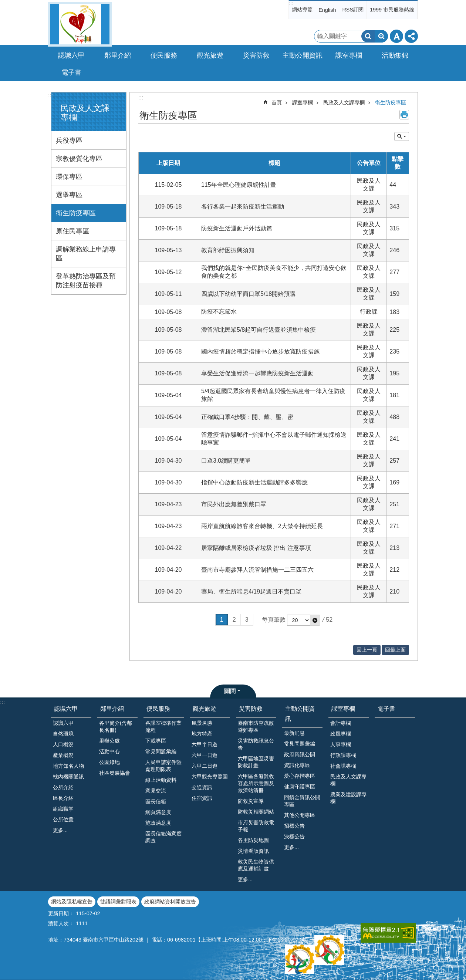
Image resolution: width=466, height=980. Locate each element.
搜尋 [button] (368, 36)
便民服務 (158, 709)
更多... (60, 830)
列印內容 (404, 115)
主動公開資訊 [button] (303, 55)
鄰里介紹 (112, 709)
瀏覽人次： (61, 923)
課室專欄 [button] (349, 55)
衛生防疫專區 (76, 213)
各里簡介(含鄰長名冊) (116, 726)
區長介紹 (63, 798)
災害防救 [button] (256, 55)
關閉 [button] (230, 691)
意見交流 (156, 791)
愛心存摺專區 (300, 776)
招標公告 (294, 826)
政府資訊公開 (300, 754)
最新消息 (294, 733)
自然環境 (63, 734)
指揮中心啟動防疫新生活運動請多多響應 (254, 482)
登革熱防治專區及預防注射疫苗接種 (86, 281)
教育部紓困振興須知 (228, 250)
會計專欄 (341, 723)
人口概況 (63, 744)
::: (291, 3)
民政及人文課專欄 (344, 102)
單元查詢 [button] (402, 136)
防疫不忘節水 (219, 312)
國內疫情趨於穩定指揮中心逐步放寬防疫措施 (260, 352)
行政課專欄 (343, 755)
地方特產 (202, 734)
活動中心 (109, 751)
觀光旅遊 (205, 709)
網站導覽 (302, 10)
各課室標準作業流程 (163, 726)
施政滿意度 (158, 823)
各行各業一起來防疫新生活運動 (243, 207)
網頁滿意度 (158, 812)
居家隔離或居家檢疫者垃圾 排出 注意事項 (256, 548)
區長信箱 (156, 801)
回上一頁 (367, 650)
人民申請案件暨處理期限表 (163, 766)
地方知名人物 (68, 766)
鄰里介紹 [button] (118, 55)
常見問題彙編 (300, 744)
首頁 (277, 102)
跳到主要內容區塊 (4, 4)
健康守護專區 (300, 787)
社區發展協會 (115, 773)
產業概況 (63, 755)
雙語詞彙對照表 (118, 902)
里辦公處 (109, 741)
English (327, 10)
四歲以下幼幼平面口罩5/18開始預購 (248, 294)
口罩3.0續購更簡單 (226, 461)
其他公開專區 (300, 815)
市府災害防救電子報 (256, 826)
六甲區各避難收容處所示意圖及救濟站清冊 (256, 783)
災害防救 (251, 709)
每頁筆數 (274, 620)
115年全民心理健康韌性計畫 (239, 185)
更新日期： (61, 913)
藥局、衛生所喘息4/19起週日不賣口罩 (251, 592)
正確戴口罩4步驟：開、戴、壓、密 (247, 417)
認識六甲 (66, 709)
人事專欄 (341, 744)
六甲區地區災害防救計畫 (256, 762)
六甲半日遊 (205, 744)
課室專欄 (303, 102)
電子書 (71, 72)
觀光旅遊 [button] (210, 55)
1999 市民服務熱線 (392, 10)
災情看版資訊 (253, 851)
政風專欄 (341, 734)
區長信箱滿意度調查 (163, 837)
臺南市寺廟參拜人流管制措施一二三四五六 (257, 570)
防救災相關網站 (256, 812)
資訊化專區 (297, 765)
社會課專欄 (343, 766)
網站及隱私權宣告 (72, 902)
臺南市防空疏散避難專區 (256, 726)
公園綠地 (109, 762)
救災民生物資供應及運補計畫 (256, 865)
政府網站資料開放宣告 (170, 902)
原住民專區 (72, 231)
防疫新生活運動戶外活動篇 (237, 228)
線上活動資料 (161, 780)
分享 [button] (411, 36)
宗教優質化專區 (79, 159)
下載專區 (156, 741)
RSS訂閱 (353, 10)
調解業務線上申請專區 (86, 254)
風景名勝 (202, 723)
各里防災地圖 (253, 840)
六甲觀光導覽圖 (210, 777)
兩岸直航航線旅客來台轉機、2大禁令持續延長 (262, 526)
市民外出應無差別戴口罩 (234, 504)
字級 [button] (396, 36)
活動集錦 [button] (395, 55)
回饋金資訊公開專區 (302, 801)
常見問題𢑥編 (161, 751)
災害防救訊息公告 (256, 744)
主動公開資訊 (300, 714)
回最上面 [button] (395, 650)
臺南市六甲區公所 (80, 24)
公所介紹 (63, 787)
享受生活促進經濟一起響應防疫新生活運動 (257, 373)
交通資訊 (202, 787)
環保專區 (69, 177)
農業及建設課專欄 (348, 798)
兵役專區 (69, 141)
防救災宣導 (251, 801)
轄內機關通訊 (68, 777)
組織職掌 (63, 809)
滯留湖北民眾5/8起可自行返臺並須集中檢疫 (259, 330)
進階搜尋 (381, 36)
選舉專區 (69, 195)
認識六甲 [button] (71, 55)
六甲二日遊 (205, 766)
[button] (315, 620)
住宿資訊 (202, 798)
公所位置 (63, 820)
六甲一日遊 (205, 755)
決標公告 (294, 837)
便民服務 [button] (164, 55)
